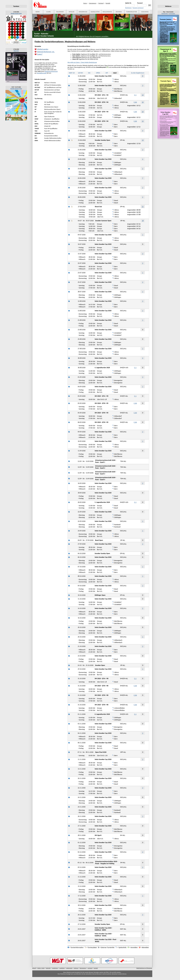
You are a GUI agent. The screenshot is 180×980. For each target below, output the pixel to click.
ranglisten (62, 968)
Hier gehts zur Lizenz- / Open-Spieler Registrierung (82, 62)
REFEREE (119, 12)
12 (143, 121)
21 (143, 207)
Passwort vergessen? (138, 8)
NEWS (38, 12)
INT (107, 73)
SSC (89, 73)
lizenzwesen (83, 968)
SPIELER (72, 12)
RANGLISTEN (95, 12)
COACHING (145, 12)
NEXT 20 (72, 73)
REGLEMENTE (107, 12)
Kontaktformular (42, 73)
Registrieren (129, 8)
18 (143, 221)
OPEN (98, 73)
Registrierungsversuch (51, 71)
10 (143, 102)
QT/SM (80, 73)
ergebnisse (55, 968)
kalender (48, 968)
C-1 (135, 95)
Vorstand (101, 3)
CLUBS (48, 12)
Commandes (172, 13)
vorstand (90, 968)
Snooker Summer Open (16, 89)
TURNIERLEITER (132, 12)
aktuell (34, 968)
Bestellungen (165, 13)
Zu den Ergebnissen (138, 73)
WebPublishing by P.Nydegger (144, 968)
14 (143, 95)
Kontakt (108, 3)
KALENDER (60, 12)
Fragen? (40, 54)
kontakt (96, 968)
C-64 (135, 102)
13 (143, 140)
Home (85, 3)
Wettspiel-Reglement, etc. (46, 52)
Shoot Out (16, 51)
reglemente (69, 968)
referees (76, 968)
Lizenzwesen (93, 3)
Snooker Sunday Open (16, 13)
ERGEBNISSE (83, 12)
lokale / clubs (41, 968)
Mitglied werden (43, 49)
